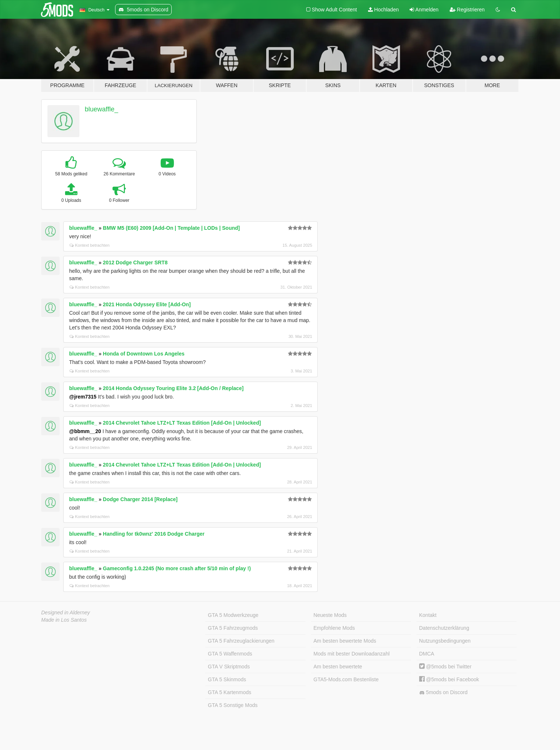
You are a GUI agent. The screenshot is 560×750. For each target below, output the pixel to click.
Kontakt (428, 615)
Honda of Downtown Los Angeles (144, 354)
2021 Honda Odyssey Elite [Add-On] (147, 304)
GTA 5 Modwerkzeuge (233, 615)
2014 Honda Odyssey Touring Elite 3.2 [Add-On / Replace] (173, 388)
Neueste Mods (330, 615)
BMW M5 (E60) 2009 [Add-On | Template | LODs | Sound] (171, 228)
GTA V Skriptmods (229, 667)
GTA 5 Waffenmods (230, 654)
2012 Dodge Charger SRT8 (135, 262)
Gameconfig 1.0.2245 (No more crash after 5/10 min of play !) (177, 568)
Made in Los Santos (64, 620)
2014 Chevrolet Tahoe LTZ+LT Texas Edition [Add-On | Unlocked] (182, 423)
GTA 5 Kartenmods (229, 692)
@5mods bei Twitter (445, 667)
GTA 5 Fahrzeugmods (233, 628)
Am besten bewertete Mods (345, 641)
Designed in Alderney (66, 612)
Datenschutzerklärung (444, 628)
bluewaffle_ (102, 109)
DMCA (427, 654)
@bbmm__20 (85, 431)
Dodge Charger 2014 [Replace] (140, 499)
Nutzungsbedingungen (445, 641)
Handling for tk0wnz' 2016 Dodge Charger (154, 534)
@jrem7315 (83, 397)
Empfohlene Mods (334, 628)
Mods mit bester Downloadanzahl (352, 654)
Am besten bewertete (338, 667)
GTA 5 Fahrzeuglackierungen (241, 641)
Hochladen (384, 10)
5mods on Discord (443, 692)
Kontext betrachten (90, 245)
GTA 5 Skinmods (227, 679)
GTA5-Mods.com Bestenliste (346, 679)
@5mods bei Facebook (449, 679)
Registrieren (467, 10)
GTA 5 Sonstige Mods (233, 705)
